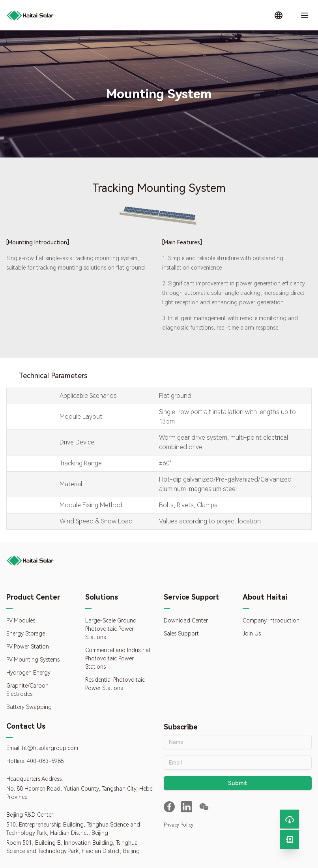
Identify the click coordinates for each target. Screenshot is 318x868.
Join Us (252, 634)
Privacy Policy (179, 825)
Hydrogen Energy (28, 673)
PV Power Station (28, 647)
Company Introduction (271, 621)
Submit (238, 783)
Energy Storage (26, 634)
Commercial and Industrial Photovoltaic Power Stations (118, 658)
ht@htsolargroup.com (50, 748)
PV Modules (21, 621)
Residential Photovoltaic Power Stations (115, 684)
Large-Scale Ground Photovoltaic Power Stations (111, 629)
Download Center (186, 621)
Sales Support (181, 634)
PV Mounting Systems (33, 660)
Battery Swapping (29, 707)
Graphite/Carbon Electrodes (27, 690)
